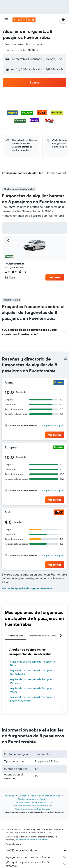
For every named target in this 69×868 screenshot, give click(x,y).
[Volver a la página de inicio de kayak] (24, 20)
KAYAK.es (9, 796)
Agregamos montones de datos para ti (36, 857)
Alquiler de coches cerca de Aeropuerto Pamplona (33, 681)
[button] (6, 20)
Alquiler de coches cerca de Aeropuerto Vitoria (33, 690)
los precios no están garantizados (32, 840)
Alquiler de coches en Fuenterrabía (32, 809)
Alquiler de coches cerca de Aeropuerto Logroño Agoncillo (33, 699)
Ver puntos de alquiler (53, 426)
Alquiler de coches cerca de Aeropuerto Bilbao (33, 663)
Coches (22, 796)
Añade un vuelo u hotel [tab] (44, 636)
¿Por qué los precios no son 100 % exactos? (36, 864)
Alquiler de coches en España (32, 799)
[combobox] (24, 44)
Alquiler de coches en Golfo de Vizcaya (32, 806)
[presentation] (66, 359)
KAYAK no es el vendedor (36, 850)
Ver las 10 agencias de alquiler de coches (28, 588)
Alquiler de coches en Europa (45, 796)
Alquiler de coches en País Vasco (32, 802)
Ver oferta (55, 277)
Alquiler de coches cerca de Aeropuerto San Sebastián (33, 672)
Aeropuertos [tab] (16, 636)
